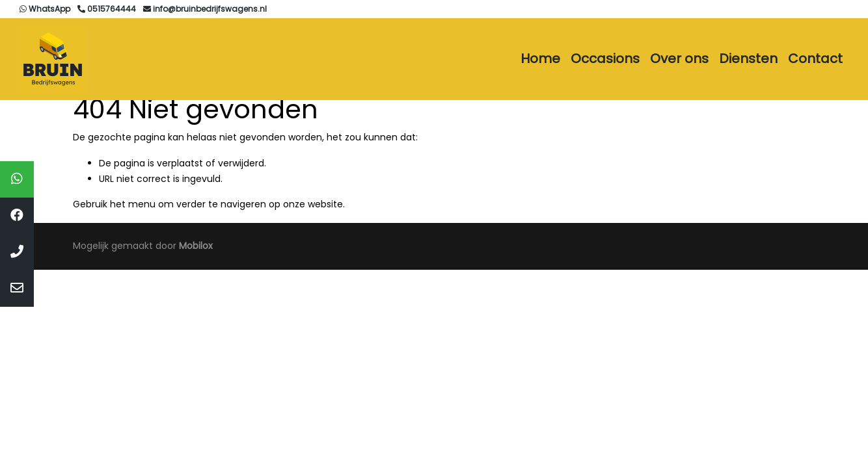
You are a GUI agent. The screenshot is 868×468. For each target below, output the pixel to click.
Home (540, 58)
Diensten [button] (748, 58)
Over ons (679, 58)
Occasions (605, 58)
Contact (815, 58)
